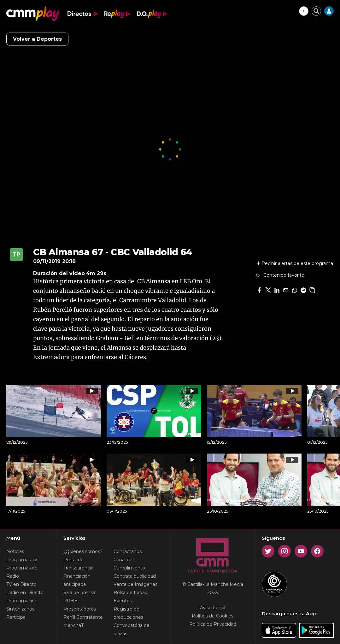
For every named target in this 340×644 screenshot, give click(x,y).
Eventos (123, 601)
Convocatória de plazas (132, 629)
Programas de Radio (22, 572)
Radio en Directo (25, 593)
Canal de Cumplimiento (129, 564)
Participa (16, 617)
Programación (22, 601)
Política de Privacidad (213, 624)
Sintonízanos (20, 609)
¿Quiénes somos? (83, 551)
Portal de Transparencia (78, 564)
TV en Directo (21, 584)
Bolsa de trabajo (131, 593)
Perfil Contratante (83, 617)
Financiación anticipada (77, 580)
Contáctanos (128, 551)
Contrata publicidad (135, 576)
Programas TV (22, 560)
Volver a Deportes (37, 39)
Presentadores (80, 609)
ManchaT (73, 625)
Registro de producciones (128, 613)
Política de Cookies (213, 616)
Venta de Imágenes (135, 584)
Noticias (15, 551)
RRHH (71, 601)
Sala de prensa (79, 593)
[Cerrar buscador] (316, 11)
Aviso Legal (213, 608)
